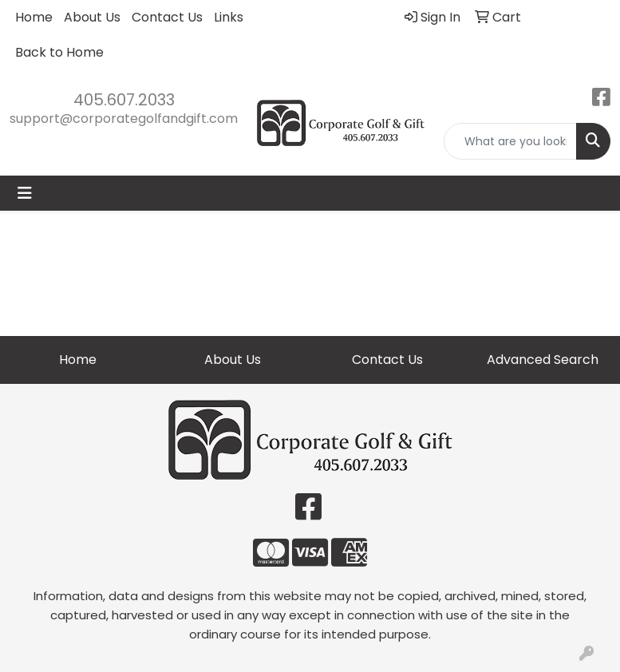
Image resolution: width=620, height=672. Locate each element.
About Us (92, 17)
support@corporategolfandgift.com (124, 119)
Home (34, 17)
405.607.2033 (124, 100)
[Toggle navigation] (25, 193)
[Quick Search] (511, 141)
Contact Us (167, 17)
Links (229, 17)
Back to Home (59, 52)
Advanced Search (543, 360)
